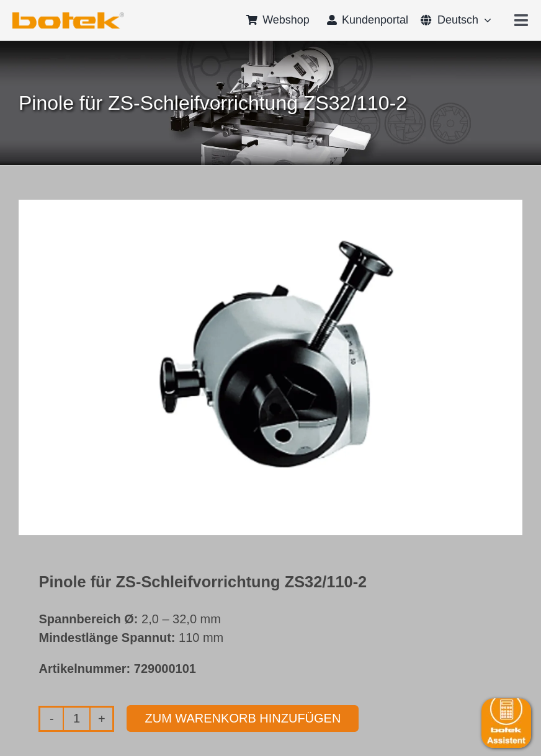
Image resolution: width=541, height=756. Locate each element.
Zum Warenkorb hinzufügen (243, 718)
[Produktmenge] (77, 719)
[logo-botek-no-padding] (68, 17)
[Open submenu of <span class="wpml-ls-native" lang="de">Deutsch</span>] (485, 20)
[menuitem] (449, 20)
